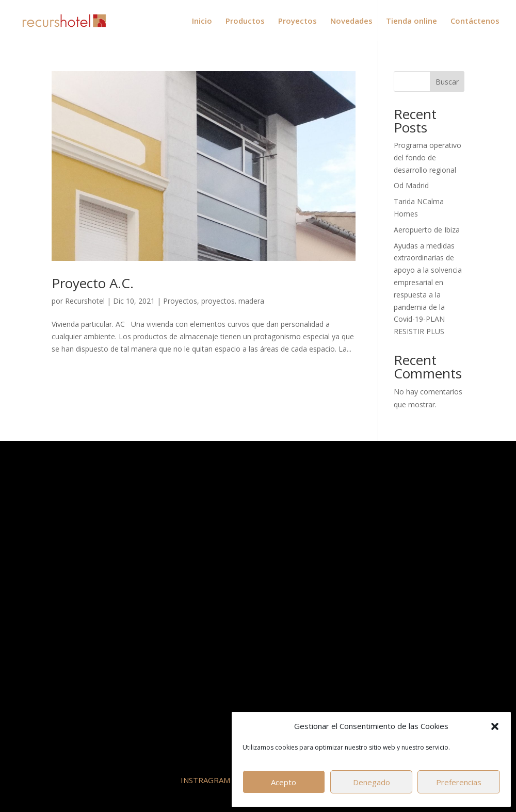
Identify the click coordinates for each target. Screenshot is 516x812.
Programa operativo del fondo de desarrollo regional (428, 158)
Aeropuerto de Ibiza (427, 230)
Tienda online (412, 21)
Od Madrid (411, 185)
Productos (245, 21)
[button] (495, 726)
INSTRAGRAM (205, 780)
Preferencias (459, 782)
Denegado (372, 782)
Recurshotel (85, 301)
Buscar (447, 82)
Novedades (351, 21)
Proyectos (297, 21)
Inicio (202, 21)
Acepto (284, 782)
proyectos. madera (233, 301)
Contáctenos (475, 21)
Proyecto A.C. (93, 283)
